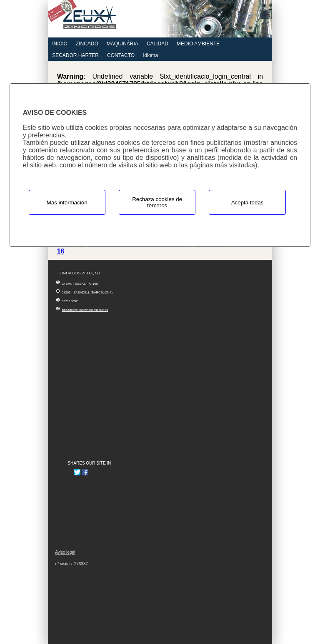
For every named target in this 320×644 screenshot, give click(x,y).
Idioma (150, 55)
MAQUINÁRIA (122, 44)
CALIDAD (157, 44)
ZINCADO (87, 44)
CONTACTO (121, 55)
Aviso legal (65, 552)
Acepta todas (247, 203)
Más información (67, 203)
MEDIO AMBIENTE (198, 44)
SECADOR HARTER (75, 55)
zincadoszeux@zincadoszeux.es (85, 310)
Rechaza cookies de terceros (157, 202)
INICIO (60, 44)
